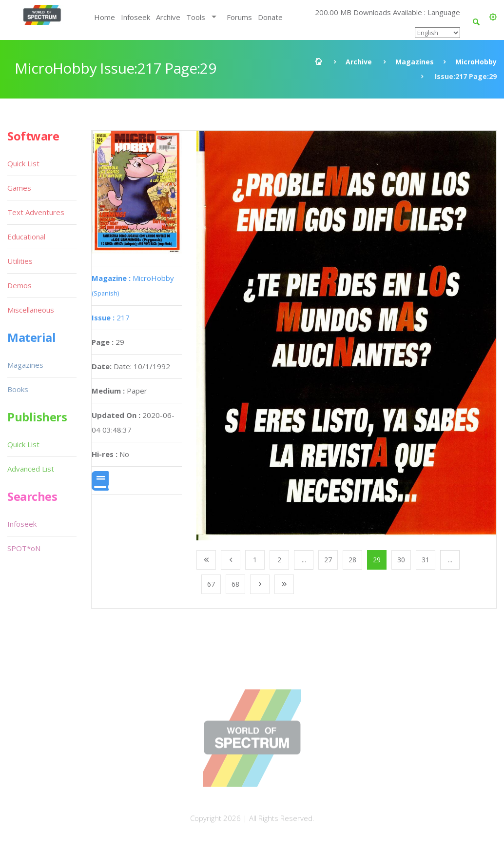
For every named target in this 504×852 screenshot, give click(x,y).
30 (401, 560)
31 (426, 560)
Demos (19, 285)
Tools (196, 17)
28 (352, 560)
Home (105, 17)
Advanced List (31, 469)
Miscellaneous (31, 310)
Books (18, 389)
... (304, 560)
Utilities (20, 261)
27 (328, 560)
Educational (26, 237)
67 (211, 584)
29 (377, 560)
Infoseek (136, 17)
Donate (270, 17)
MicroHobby (476, 62)
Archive (168, 17)
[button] (493, 17)
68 (235, 584)
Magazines (415, 62)
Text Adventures (36, 212)
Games (19, 188)
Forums (239, 17)
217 (111, 317)
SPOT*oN (24, 548)
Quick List (23, 163)
